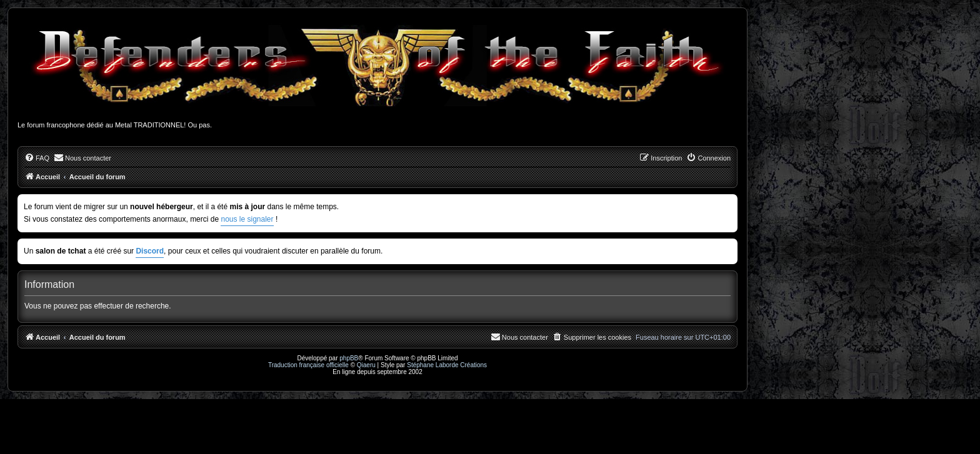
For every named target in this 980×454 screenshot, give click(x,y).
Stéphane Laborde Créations (447, 365)
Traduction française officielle (308, 365)
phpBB (349, 358)
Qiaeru (366, 365)
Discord (150, 251)
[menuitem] (37, 158)
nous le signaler (247, 219)
